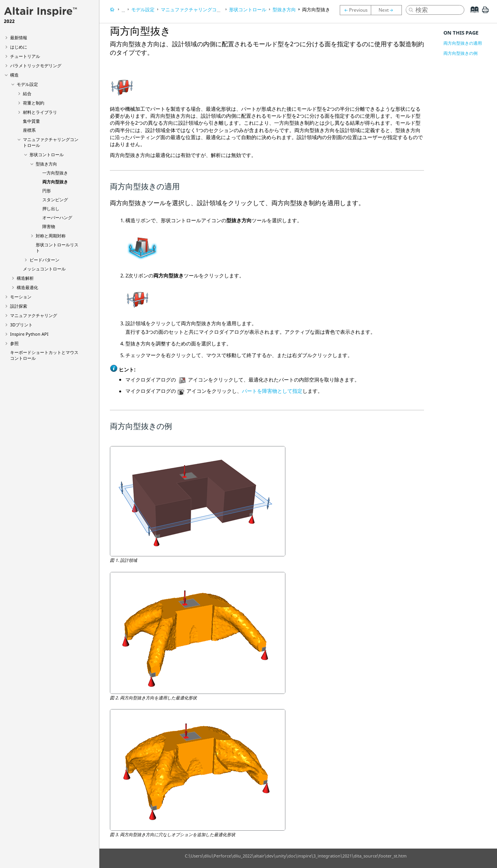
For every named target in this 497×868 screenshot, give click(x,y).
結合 (27, 93)
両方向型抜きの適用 (463, 43)
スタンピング (55, 200)
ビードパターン (44, 260)
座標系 (29, 130)
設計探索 (19, 306)
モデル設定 (27, 84)
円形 (47, 191)
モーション (21, 297)
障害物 (49, 226)
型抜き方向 (46, 164)
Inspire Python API (29, 334)
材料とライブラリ (40, 112)
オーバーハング (57, 217)
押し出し (51, 208)
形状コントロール (47, 154)
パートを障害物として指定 (272, 391)
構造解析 (25, 278)
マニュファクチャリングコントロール (200, 10)
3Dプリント (21, 325)
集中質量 (31, 121)
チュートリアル (25, 56)
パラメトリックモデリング (36, 65)
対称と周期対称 (51, 236)
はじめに (19, 47)
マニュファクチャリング (34, 315)
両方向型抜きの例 (461, 53)
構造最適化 (27, 287)
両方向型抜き (55, 182)
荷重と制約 (34, 103)
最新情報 (19, 37)
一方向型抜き (55, 173)
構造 (14, 75)
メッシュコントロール (44, 269)
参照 (14, 343)
